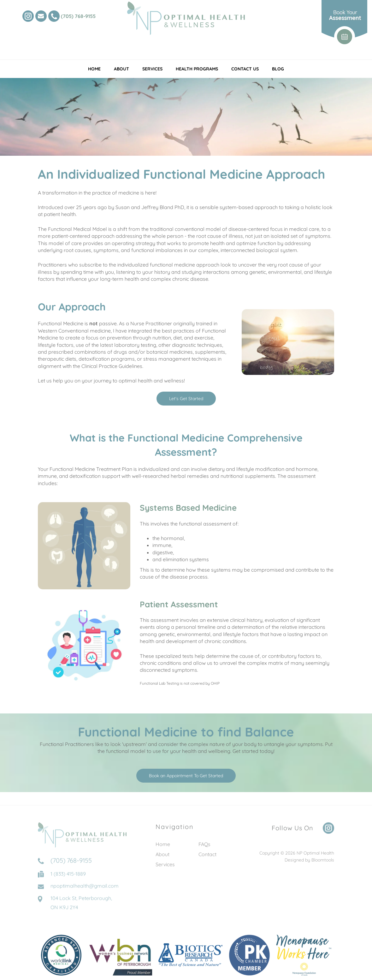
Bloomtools (323, 864)
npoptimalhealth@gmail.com (85, 895)
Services (152, 69)
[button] (186, 399)
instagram (28, 16)
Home (94, 69)
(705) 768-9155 (78, 16)
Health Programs (197, 69)
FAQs (204, 849)
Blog (278, 69)
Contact (207, 859)
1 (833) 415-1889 (68, 883)
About (121, 69)
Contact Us (245, 69)
